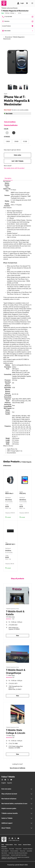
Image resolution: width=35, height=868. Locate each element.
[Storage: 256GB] (16, 141)
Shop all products (17, 579)
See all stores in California (17, 768)
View (17, 636)
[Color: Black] (14, 133)
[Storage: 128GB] (8, 141)
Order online (17, 155)
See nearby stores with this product (14, 168)
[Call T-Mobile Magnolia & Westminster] (18, 17)
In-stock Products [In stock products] (18, 26)
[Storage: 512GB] (25, 141)
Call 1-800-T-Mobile (17, 161)
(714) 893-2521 (13, 625)
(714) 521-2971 (13, 684)
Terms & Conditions (10, 122)
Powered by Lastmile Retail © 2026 (17, 865)
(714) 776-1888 (13, 744)
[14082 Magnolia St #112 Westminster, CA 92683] (18, 21)
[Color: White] (7, 133)
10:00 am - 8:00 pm (15, 622)
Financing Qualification (11, 125)
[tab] (8, 178)
